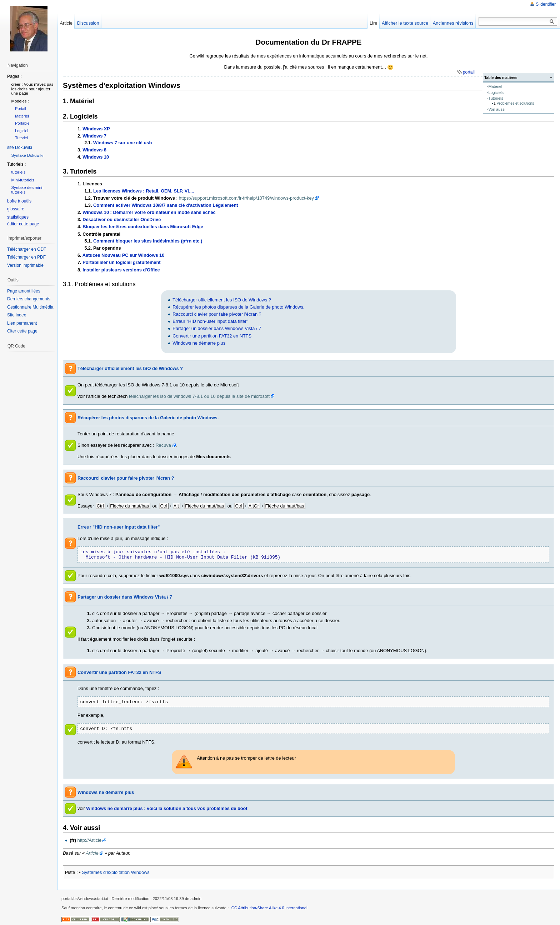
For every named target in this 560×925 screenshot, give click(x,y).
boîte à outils (19, 201)
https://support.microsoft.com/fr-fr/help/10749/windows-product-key (246, 198)
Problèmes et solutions (516, 103)
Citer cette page (22, 331)
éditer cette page (23, 224)
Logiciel (22, 131)
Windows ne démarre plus (199, 343)
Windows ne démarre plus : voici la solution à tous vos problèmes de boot (167, 808)
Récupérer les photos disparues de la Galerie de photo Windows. (238, 307)
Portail (21, 109)
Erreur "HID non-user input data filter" (210, 321)
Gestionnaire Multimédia (30, 307)
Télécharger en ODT (27, 249)
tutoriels (18, 172)
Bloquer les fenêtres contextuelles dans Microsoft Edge (143, 227)
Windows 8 (94, 150)
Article (92, 853)
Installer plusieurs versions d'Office (121, 270)
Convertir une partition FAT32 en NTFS (212, 336)
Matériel (495, 86)
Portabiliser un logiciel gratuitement (121, 262)
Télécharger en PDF (26, 257)
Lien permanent (22, 323)
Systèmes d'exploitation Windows (116, 872)
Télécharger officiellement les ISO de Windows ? (222, 300)
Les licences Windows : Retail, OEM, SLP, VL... (144, 191)
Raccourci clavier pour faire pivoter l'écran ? (217, 314)
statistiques (18, 217)
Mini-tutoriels (23, 180)
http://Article (90, 840)
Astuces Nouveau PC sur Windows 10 (124, 255)
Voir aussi (497, 109)
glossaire (16, 209)
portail (469, 72)
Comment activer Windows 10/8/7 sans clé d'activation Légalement (166, 205)
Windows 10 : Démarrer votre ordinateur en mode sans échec (149, 212)
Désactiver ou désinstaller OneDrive (122, 219)
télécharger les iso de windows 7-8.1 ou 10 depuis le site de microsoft (199, 396)
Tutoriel (21, 138)
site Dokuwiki (20, 147)
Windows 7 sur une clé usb (122, 143)
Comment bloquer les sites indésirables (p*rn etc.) (148, 241)
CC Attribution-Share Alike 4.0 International (269, 908)
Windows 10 (96, 157)
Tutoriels (496, 98)
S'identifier (546, 4)
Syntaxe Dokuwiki (27, 155)
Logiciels (496, 92)
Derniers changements (29, 299)
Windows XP (96, 129)
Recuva (163, 445)
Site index (17, 315)
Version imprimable (25, 265)
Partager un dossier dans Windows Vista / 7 (217, 328)
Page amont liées (24, 291)
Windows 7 (94, 136)
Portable (22, 123)
